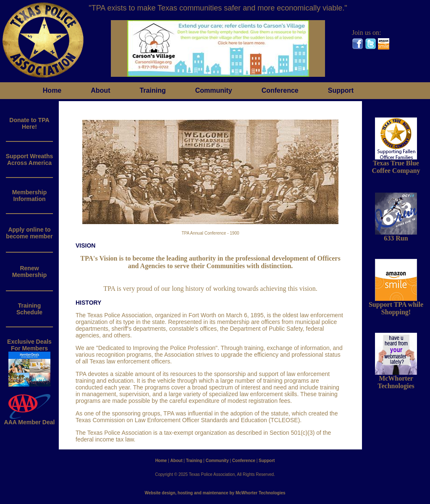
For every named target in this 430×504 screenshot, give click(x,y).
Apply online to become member (29, 233)
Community (214, 90)
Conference (280, 90)
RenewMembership (29, 272)
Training (152, 90)
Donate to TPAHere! (29, 123)
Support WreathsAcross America (30, 159)
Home (52, 90)
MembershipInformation (29, 196)
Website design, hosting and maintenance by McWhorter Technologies (215, 493)
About (100, 90)
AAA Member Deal (30, 419)
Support (341, 90)
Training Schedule (29, 309)
